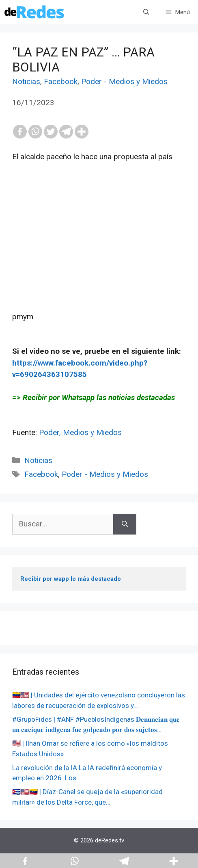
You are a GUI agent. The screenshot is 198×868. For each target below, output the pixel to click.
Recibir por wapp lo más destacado (71, 579)
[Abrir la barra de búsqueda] (146, 12)
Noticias (26, 81)
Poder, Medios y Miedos (80, 432)
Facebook (61, 81)
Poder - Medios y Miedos (124, 81)
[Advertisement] (99, 254)
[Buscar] (125, 524)
